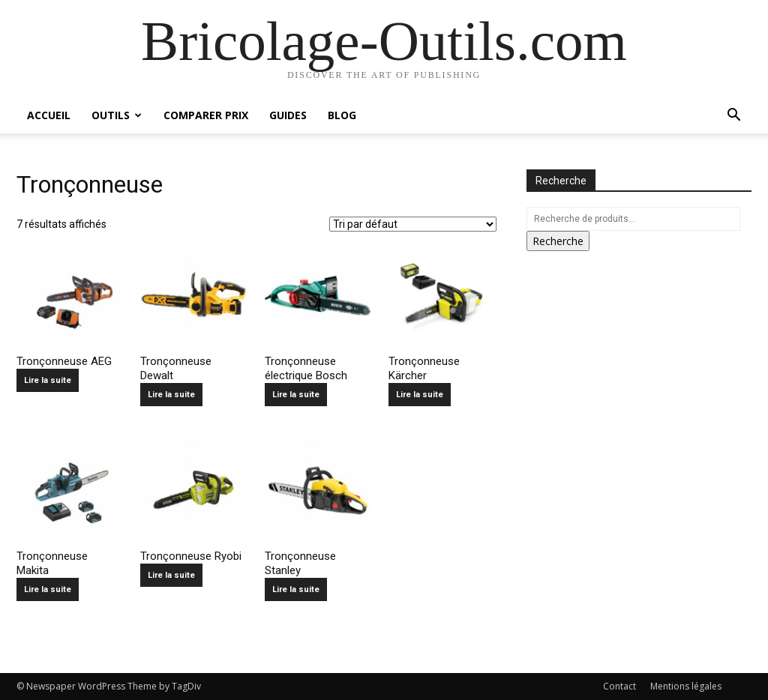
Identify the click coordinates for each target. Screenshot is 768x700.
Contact (619, 686)
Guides (288, 115)
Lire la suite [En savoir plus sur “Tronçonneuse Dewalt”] (171, 395)
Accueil (49, 115)
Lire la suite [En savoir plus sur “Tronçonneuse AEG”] (48, 380)
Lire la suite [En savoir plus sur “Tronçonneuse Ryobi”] (171, 575)
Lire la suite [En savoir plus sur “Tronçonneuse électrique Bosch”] (296, 395)
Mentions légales (686, 686)
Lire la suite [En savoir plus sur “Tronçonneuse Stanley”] (296, 589)
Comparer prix (206, 115)
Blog (342, 115)
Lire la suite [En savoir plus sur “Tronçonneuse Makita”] (48, 589)
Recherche (558, 241)
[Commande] (413, 224)
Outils (117, 115)
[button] (733, 117)
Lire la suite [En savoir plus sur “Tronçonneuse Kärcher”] (420, 395)
